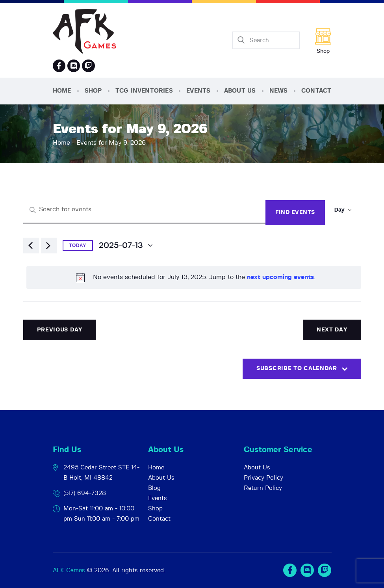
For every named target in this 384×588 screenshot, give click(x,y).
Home (61, 143)
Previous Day (60, 330)
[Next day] (49, 246)
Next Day (332, 330)
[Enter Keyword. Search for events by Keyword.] (145, 210)
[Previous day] (31, 246)
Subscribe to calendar (297, 368)
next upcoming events (280, 277)
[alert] (194, 277)
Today (78, 246)
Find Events (295, 212)
